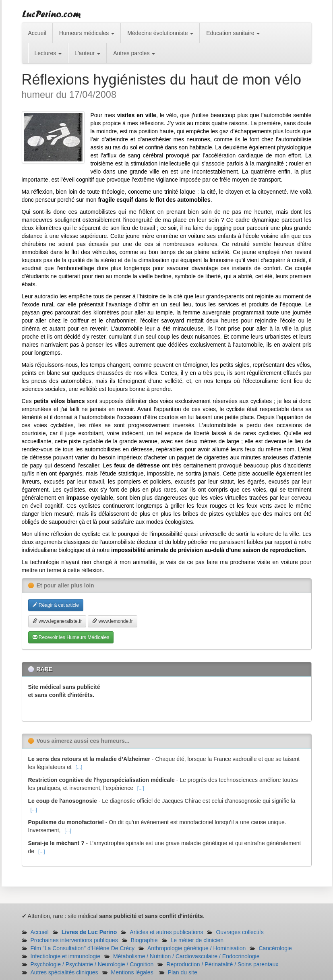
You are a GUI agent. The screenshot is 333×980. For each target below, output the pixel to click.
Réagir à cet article (56, 605)
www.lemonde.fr (113, 621)
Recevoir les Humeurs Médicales (71, 637)
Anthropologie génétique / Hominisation (196, 948)
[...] (79, 767)
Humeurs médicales (87, 33)
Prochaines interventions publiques (74, 940)
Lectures (48, 53)
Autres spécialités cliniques (64, 972)
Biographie (144, 940)
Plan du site (183, 972)
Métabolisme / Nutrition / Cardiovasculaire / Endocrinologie (186, 956)
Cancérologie (275, 948)
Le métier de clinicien (197, 940)
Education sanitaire (233, 33)
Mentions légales (132, 972)
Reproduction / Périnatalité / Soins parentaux (222, 964)
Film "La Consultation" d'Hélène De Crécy (83, 948)
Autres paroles (134, 53)
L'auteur (87, 53)
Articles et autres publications (166, 932)
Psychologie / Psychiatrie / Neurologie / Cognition (92, 964)
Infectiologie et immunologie (66, 956)
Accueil (37, 33)
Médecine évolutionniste (160, 33)
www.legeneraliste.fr (57, 621)
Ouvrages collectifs (240, 932)
